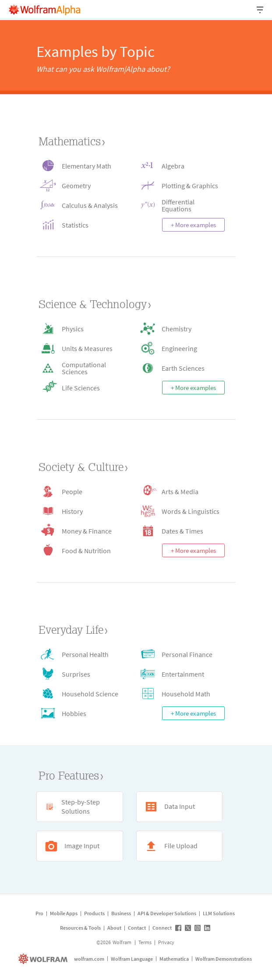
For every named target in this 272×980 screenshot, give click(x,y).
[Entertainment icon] (181, 674)
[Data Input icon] (180, 807)
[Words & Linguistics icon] (181, 511)
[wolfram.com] (44, 959)
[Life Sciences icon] (81, 388)
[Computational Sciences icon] (81, 368)
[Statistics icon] (81, 225)
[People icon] (81, 491)
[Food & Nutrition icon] (81, 550)
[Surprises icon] (81, 674)
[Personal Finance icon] (181, 654)
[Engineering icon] (181, 348)
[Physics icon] (81, 328)
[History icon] (81, 511)
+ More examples (193, 225)
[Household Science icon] (81, 694)
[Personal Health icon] (81, 654)
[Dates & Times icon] (181, 531)
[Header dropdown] (261, 10)
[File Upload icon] (180, 846)
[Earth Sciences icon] (181, 368)
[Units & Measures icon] (81, 348)
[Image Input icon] (80, 846)
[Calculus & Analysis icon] (81, 205)
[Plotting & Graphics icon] (181, 185)
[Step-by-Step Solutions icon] (80, 807)
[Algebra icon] (181, 166)
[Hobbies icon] (81, 713)
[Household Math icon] (181, 694)
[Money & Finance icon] (81, 531)
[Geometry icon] (81, 185)
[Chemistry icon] (181, 328)
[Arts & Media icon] (181, 491)
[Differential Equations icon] (181, 205)
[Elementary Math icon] (81, 166)
